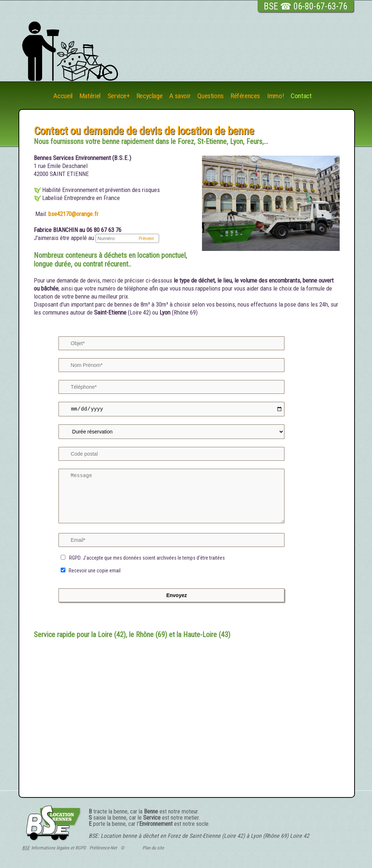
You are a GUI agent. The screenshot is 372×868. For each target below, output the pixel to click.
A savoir (180, 96)
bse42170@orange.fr (73, 214)
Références (245, 96)
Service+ (119, 96)
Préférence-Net (103, 849)
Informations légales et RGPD (58, 849)
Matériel (90, 96)
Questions (211, 96)
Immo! (275, 96)
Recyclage (150, 96)
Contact (301, 96)
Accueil (63, 96)
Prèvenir (146, 238)
